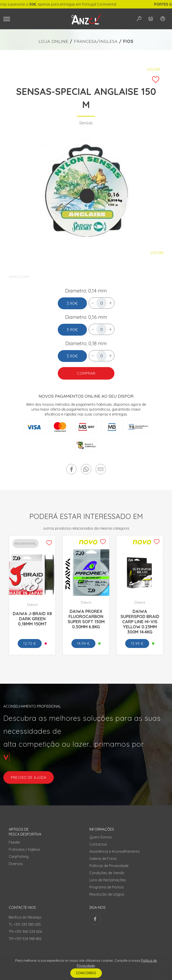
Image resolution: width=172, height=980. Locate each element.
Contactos (98, 844)
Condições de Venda (107, 873)
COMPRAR (86, 373)
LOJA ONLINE (53, 41)
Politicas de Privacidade (109, 866)
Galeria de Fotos (103, 859)
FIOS (128, 41)
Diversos (16, 864)
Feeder (15, 842)
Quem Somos (101, 837)
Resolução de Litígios (107, 894)
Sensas (86, 123)
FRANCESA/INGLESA (96, 41)
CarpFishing (19, 857)
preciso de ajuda (29, 777)
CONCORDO (86, 973)
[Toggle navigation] (32, 19)
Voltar (154, 69)
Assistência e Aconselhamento (115, 851)
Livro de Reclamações (108, 880)
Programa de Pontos (107, 887)
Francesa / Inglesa (24, 849)
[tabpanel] (86, 191)
